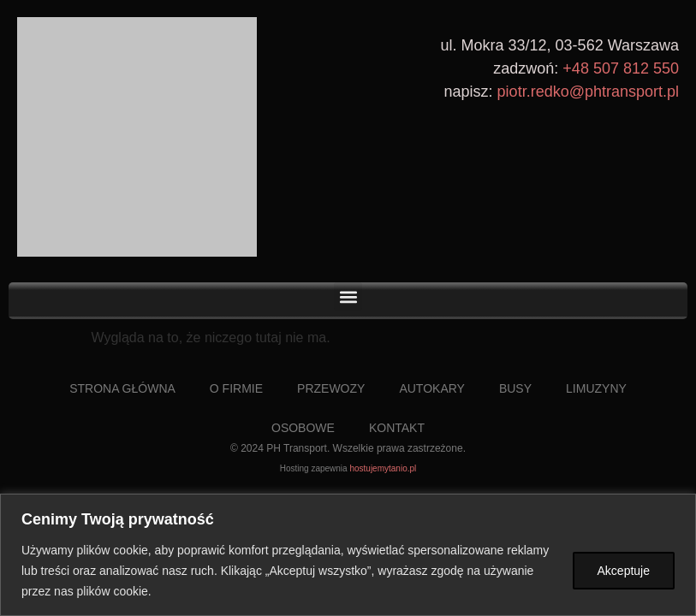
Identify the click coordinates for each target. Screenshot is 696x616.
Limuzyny (596, 388)
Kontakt (397, 428)
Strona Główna (122, 388)
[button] (348, 296)
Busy (515, 388)
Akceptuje (624, 571)
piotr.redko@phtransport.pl (588, 92)
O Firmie (236, 388)
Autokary (432, 388)
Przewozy (331, 388)
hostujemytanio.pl (383, 468)
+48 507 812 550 (621, 68)
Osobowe (303, 428)
